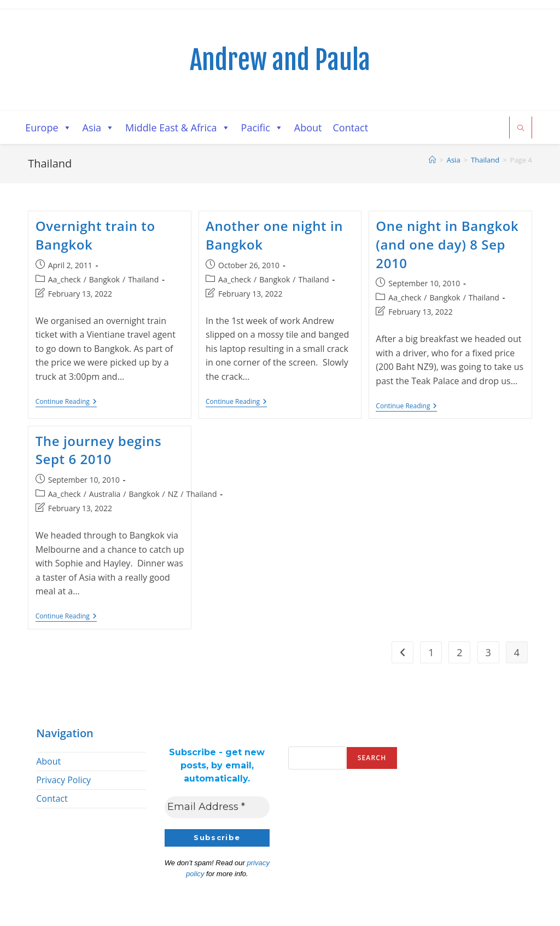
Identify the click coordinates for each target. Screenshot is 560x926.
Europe (48, 128)
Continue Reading (66, 403)
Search (372, 758)
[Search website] (521, 129)
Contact (351, 128)
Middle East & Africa (178, 128)
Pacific (262, 128)
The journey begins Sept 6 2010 (98, 450)
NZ (173, 494)
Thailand (143, 279)
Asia (99, 128)
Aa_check (65, 279)
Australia (105, 494)
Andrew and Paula (280, 60)
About (308, 128)
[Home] (432, 160)
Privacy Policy (63, 780)
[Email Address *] (217, 807)
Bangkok (104, 279)
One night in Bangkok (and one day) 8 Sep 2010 (447, 244)
